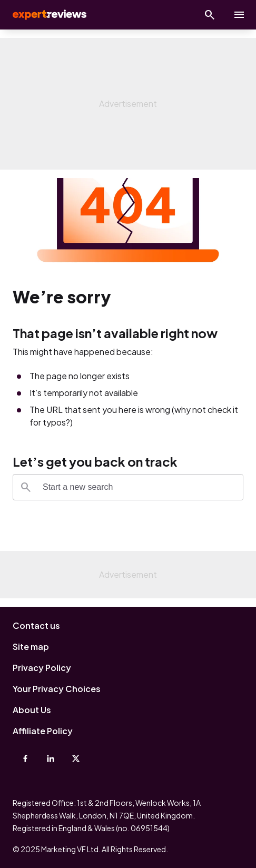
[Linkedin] (51, 758)
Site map (31, 647)
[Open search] (210, 15)
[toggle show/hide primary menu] (239, 15)
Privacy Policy (42, 668)
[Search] (26, 487)
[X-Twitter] (76, 758)
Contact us (36, 625)
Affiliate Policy (43, 731)
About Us (32, 710)
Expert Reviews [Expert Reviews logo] (48, 15)
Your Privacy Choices (57, 689)
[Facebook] (25, 758)
